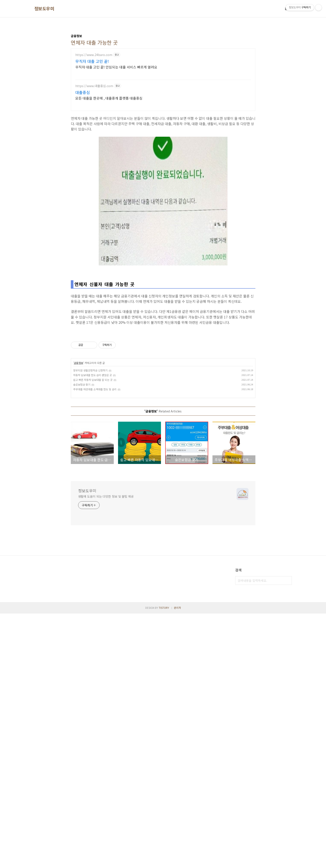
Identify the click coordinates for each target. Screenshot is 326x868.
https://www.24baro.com (94, 55)
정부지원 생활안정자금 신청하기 (90, 625)
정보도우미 (44, 9)
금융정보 (79, 617)
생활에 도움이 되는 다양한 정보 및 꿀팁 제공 (106, 751)
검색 (288, 835)
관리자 (177, 862)
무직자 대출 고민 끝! (92, 61)
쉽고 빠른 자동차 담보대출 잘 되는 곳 (93, 634)
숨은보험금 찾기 (82, 639)
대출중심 (83, 92)
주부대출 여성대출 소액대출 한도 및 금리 (95, 644)
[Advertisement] (163, 146)
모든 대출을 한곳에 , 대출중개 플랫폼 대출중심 (109, 98)
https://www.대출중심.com (94, 86)
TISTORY (164, 862)
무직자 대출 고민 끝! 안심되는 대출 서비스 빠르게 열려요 (116, 67)
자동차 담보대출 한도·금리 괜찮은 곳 (92, 629)
